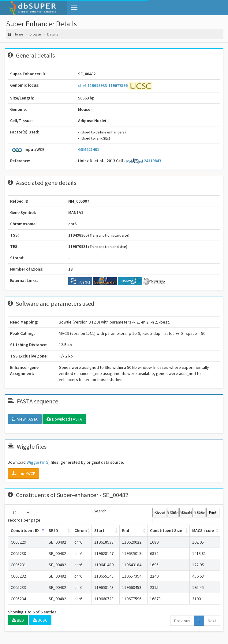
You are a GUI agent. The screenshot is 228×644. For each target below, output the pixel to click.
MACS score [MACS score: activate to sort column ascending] (203, 530)
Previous (182, 621)
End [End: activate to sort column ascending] (126, 530)
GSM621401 (89, 149)
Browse (35, 34)
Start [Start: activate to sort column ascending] (99, 530)
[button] (74, 8)
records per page (24, 515)
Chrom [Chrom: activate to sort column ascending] (81, 530)
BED (18, 620)
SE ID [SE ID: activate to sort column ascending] (53, 530)
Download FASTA (64, 419)
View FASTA (25, 419)
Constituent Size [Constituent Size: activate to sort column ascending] (166, 530)
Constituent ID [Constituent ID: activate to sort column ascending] (25, 530)
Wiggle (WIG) (38, 462)
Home (15, 34)
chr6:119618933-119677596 (103, 85)
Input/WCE (23, 474)
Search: (123, 516)
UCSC (40, 620)
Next (212, 621)
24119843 (144, 161)
